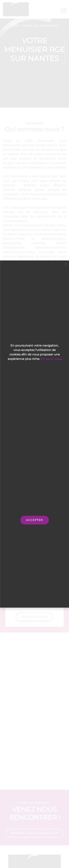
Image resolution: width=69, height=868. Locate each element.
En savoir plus (51, 359)
